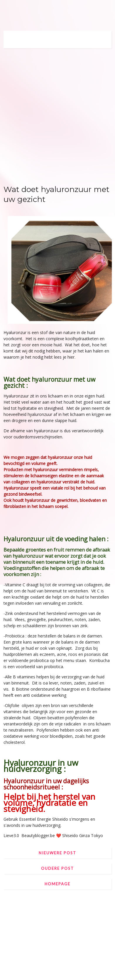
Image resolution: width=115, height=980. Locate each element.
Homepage (58, 884)
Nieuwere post (58, 853)
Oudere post (58, 868)
